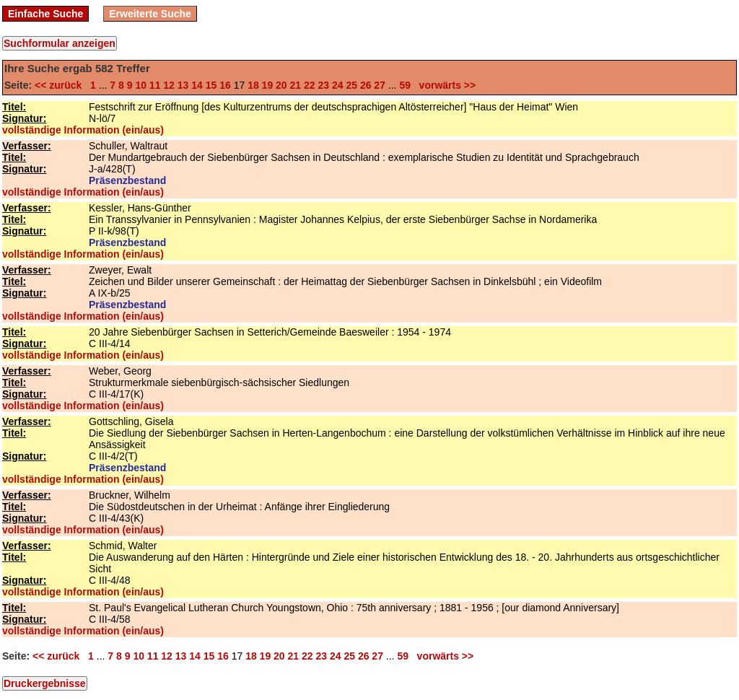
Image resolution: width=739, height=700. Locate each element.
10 (141, 85)
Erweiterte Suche (150, 14)
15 (211, 85)
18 (253, 85)
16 (225, 85)
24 (338, 85)
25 (351, 85)
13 (183, 85)
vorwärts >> (445, 85)
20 (281, 85)
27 (380, 85)
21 (296, 85)
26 (366, 85)
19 (268, 85)
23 (323, 85)
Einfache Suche (45, 14)
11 (155, 85)
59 (405, 85)
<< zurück (61, 85)
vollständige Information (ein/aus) (83, 130)
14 (197, 85)
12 (169, 85)
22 (310, 85)
